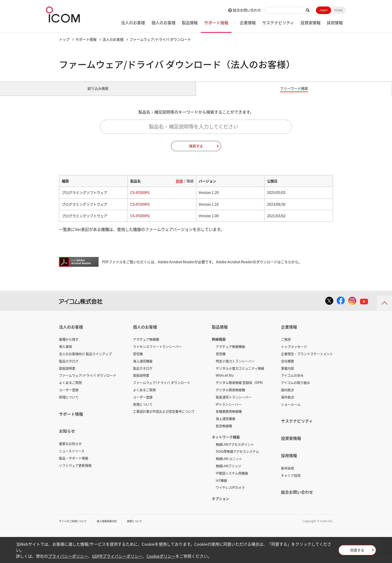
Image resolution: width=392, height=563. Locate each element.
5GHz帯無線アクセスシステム (237, 457)
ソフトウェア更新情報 (75, 471)
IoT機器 (221, 486)
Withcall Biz (225, 381)
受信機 (138, 359)
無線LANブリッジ (228, 471)
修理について (69, 402)
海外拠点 (287, 402)
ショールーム (291, 410)
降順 (190, 187)
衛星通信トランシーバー (234, 402)
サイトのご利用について (75, 526)
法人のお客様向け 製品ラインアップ (85, 359)
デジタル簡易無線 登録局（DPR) (239, 388)
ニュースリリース (72, 456)
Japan (323, 10)
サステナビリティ (278, 23)
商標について (145, 526)
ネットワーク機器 (226, 442)
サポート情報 (216, 23)
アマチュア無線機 (146, 345)
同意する (357, 551)
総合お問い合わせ (247, 10)
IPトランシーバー (229, 410)
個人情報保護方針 (114, 526)
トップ (64, 39)
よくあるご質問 (70, 388)
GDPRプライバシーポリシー (117, 556)
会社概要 (287, 366)
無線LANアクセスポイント (235, 450)
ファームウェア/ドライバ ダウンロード (88, 381)
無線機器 (219, 345)
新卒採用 (287, 474)
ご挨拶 (286, 345)
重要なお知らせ (70, 449)
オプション (220, 504)
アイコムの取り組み (295, 388)
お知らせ (67, 437)
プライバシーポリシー (68, 556)
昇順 (179, 187)
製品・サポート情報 (74, 464)
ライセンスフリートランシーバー (157, 352)
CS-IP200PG (140, 198)
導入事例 (65, 352)
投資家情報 (310, 23)
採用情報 (335, 23)
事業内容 (287, 374)
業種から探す (69, 345)
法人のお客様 (133, 23)
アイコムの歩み (292, 381)
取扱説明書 (67, 374)
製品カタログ (69, 366)
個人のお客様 (163, 23)
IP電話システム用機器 (232, 479)
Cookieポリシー (161, 556)
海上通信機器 (143, 366)
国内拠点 (287, 395)
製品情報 (190, 23)
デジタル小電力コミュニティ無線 (240, 374)
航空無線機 (224, 431)
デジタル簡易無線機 (230, 395)
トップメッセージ (294, 352)
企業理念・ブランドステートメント (307, 359)
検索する (196, 151)
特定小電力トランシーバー (235, 366)
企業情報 (248, 23)
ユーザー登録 (69, 395)
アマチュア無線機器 (230, 352)
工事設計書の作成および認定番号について (164, 417)
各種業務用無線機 (229, 417)
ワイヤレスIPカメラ (230, 493)
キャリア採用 (291, 481)
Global (338, 10)
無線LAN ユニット (229, 464)
